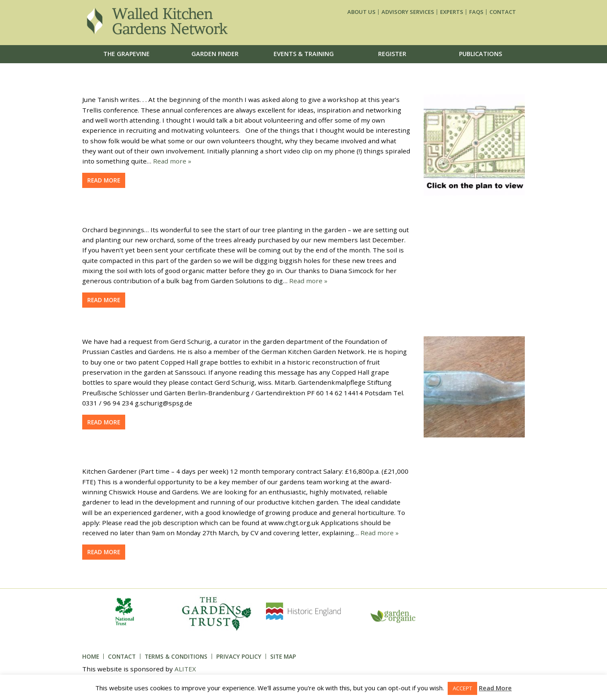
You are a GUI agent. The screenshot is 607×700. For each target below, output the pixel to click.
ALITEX (185, 669)
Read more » (172, 161)
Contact (503, 12)
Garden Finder (215, 54)
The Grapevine (126, 54)
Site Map (283, 656)
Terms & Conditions (176, 656)
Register (392, 54)
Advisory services (408, 12)
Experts (452, 12)
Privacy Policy (239, 656)
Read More (495, 688)
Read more (104, 180)
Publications (481, 54)
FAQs (476, 12)
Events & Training (304, 54)
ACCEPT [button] (462, 688)
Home (91, 656)
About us (361, 12)
